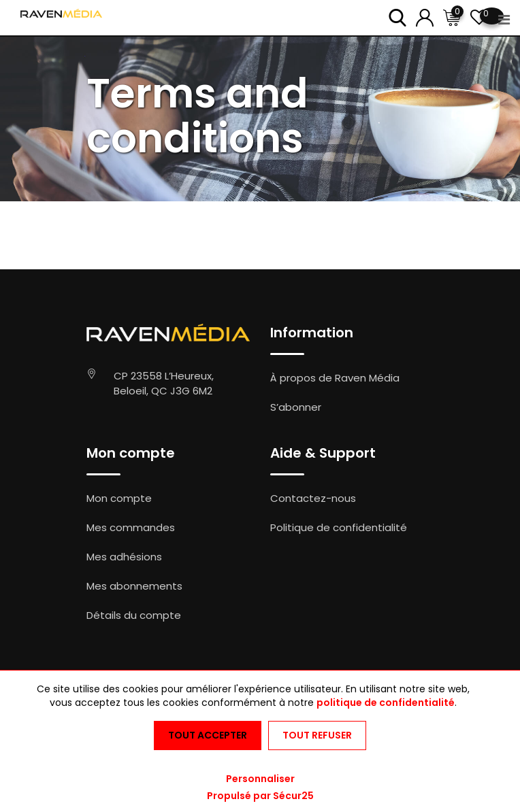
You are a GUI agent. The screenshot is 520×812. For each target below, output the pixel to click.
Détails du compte (134, 615)
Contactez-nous (313, 498)
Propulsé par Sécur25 (260, 796)
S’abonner (296, 407)
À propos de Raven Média (335, 378)
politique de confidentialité (386, 703)
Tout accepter (208, 735)
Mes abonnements (134, 586)
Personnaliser (260, 779)
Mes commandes (131, 527)
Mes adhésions (124, 557)
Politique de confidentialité (339, 527)
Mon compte (119, 498)
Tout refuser (317, 735)
